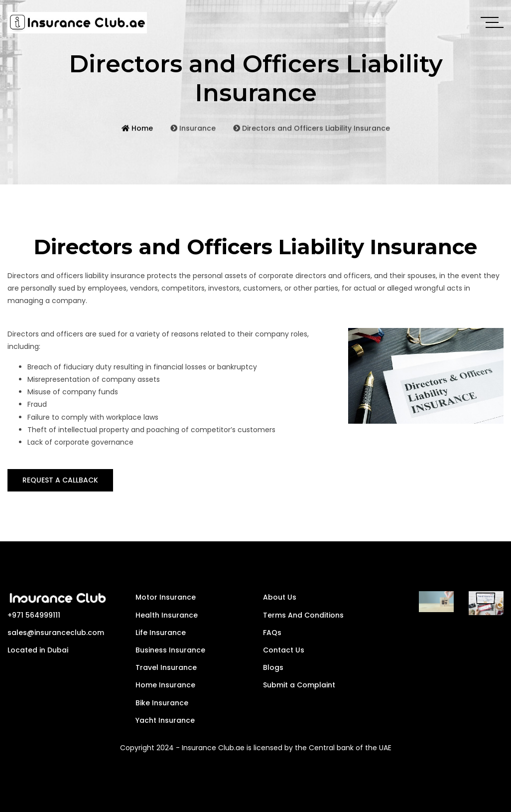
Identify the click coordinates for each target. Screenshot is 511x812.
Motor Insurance (166, 597)
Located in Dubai (38, 650)
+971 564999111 (34, 615)
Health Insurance (167, 615)
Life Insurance (161, 633)
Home (137, 136)
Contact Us (284, 650)
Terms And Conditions (303, 615)
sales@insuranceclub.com (56, 633)
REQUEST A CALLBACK (60, 480)
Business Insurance (170, 650)
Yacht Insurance (165, 720)
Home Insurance (165, 685)
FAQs (272, 633)
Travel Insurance (166, 667)
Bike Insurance (162, 703)
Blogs (273, 667)
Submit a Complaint (299, 685)
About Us (280, 597)
